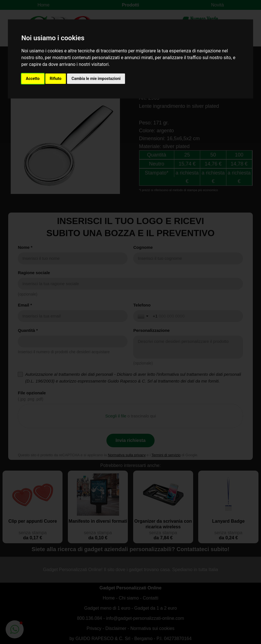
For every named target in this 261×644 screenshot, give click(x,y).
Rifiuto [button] (56, 79)
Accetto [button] (33, 79)
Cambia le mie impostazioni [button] (96, 79)
